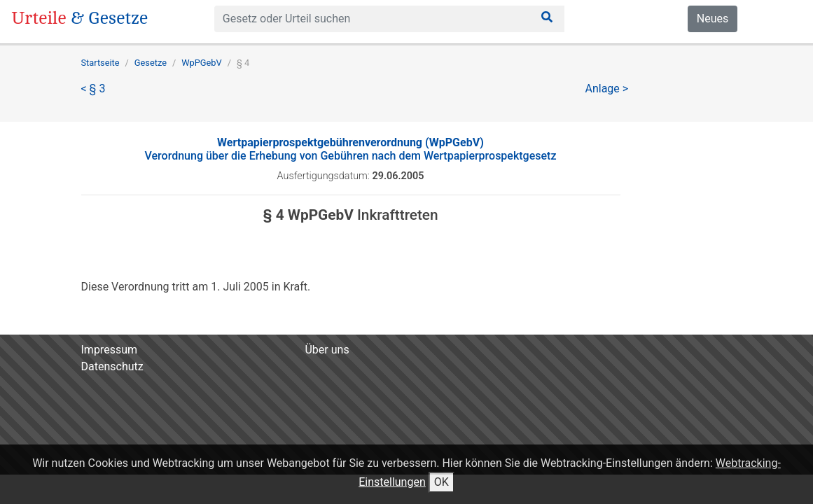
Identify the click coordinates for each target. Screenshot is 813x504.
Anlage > (607, 89)
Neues (713, 19)
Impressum (110, 350)
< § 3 (93, 89)
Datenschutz (112, 366)
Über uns (327, 350)
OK (442, 482)
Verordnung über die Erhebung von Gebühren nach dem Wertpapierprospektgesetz (351, 149)
